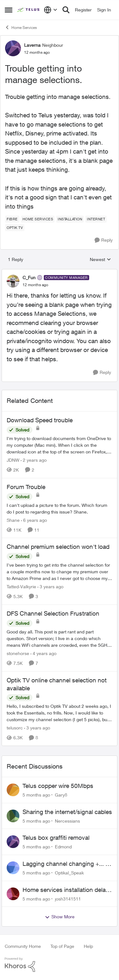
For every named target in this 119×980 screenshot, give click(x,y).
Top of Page (62, 946)
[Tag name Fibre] (12, 219)
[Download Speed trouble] (60, 445)
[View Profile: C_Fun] (13, 281)
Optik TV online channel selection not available (57, 684)
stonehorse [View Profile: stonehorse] (18, 653)
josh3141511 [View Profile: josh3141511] (68, 898)
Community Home (23, 946)
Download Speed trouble (40, 420)
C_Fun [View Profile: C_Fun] (29, 277)
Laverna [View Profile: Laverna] (32, 45)
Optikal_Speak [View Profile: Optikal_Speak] (69, 873)
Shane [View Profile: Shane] (13, 520)
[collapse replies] (60, 272)
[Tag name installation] (70, 219)
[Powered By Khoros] (60, 965)
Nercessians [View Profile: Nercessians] (67, 821)
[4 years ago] (43, 653)
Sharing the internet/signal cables (67, 812)
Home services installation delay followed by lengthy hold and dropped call (66, 890)
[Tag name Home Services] (38, 219)
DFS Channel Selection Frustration (53, 613)
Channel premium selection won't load (58, 547)
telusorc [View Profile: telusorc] (15, 728)
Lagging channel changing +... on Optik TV (67, 864)
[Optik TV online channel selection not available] (60, 713)
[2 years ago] (34, 460)
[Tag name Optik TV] (15, 228)
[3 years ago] (50, 587)
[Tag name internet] (96, 219)
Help (88, 946)
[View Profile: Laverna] (13, 48)
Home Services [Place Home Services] (21, 27)
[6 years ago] (34, 520)
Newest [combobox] (100, 260)
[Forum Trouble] (60, 508)
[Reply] (104, 240)
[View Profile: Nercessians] (13, 816)
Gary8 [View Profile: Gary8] (61, 795)
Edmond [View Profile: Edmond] (63, 847)
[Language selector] (51, 10)
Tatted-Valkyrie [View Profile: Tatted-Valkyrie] (21, 587)
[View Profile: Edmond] (13, 842)
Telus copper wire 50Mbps (58, 786)
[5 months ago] (36, 795)
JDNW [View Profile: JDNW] (13, 460)
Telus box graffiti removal (56, 838)
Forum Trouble (26, 487)
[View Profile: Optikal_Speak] (13, 868)
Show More (60, 917)
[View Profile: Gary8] (13, 790)
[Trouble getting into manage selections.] (35, 285)
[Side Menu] (9, 10)
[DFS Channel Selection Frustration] (60, 638)
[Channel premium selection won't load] (60, 572)
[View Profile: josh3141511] (13, 894)
